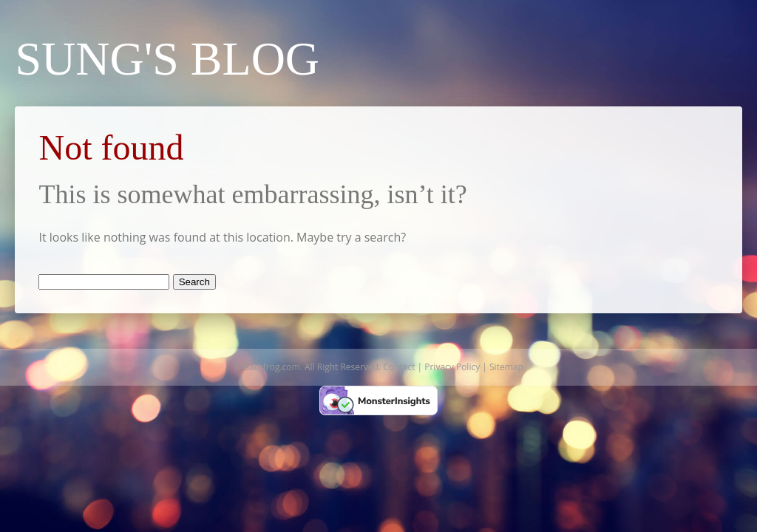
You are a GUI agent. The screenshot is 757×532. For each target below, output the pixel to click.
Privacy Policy (452, 367)
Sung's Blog (167, 59)
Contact (399, 367)
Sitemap (506, 367)
